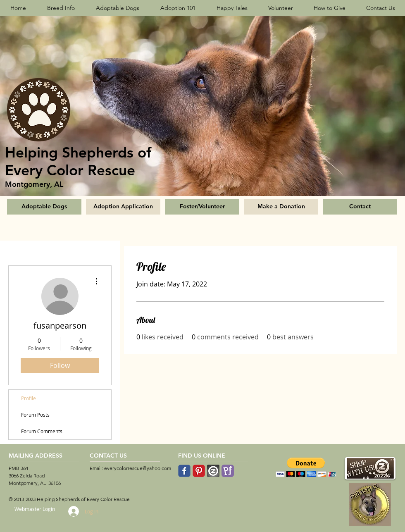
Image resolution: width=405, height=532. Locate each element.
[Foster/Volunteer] (202, 207)
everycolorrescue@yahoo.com (138, 468)
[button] (306, 467)
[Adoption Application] (123, 207)
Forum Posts (35, 415)
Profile (29, 398)
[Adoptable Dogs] (44, 207)
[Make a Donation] (281, 207)
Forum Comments (42, 431)
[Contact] (360, 207)
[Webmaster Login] (35, 509)
